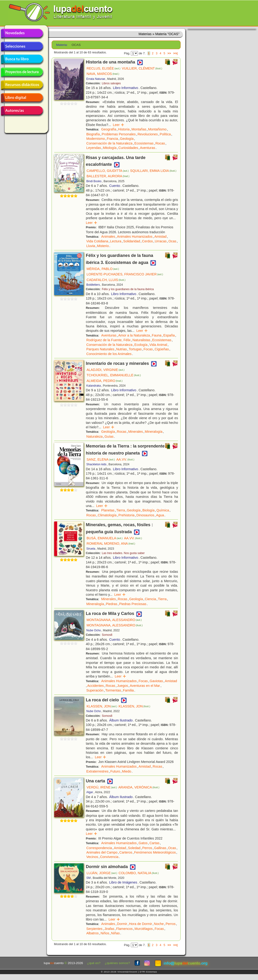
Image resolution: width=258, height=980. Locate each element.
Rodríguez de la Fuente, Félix (108, 340)
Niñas (116, 933)
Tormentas (113, 690)
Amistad (160, 237)
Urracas (161, 241)
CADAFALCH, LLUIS (106, 280)
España (169, 335)
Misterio (103, 246)
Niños (105, 933)
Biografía (93, 134)
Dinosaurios (145, 515)
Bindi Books (94, 181)
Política (165, 134)
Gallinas (160, 848)
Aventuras (148, 148)
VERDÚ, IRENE (102, 787)
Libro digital (22, 98)
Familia (128, 690)
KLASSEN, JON (102, 706)
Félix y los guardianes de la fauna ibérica (128, 289)
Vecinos (92, 857)
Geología (127, 139)
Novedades (22, 33)
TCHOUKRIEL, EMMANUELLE (114, 375)
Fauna (157, 335)
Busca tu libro (22, 59)
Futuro (115, 771)
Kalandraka (94, 386)
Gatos (143, 843)
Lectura (116, 241)
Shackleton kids (96, 464)
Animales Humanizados (135, 237)
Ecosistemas (144, 143)
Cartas (154, 843)
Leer (119, 125)
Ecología (141, 345)
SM (88, 878)
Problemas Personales (119, 134)
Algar (90, 792)
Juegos (122, 686)
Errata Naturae (96, 79)
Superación (95, 690)
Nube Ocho (94, 630)
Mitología (110, 148)
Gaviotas (156, 681)
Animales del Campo (102, 852)
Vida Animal (158, 345)
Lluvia (91, 246)
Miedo (127, 771)
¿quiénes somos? (117, 963)
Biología (148, 510)
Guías (109, 436)
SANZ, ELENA (101, 459)
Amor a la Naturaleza (134, 335)
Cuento (115, 186)
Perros (147, 848)
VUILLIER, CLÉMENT (142, 68)
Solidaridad (132, 241)
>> (169, 53)
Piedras (112, 604)
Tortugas (135, 349)
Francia (112, 139)
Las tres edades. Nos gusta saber (123, 553)
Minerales (136, 432)
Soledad (134, 848)
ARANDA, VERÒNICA (139, 787)
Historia (124, 129)
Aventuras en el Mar (145, 686)
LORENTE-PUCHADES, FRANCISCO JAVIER (125, 274)
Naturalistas (141, 340)
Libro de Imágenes (123, 882)
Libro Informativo (126, 88)
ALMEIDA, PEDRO (104, 381)
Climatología (107, 515)
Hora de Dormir (140, 924)
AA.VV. (125, 459)
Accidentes (95, 686)
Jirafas (109, 929)
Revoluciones (148, 134)
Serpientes (94, 929)
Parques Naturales (100, 349)
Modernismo (96, 139)
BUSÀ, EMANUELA (105, 538)
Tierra (121, 510)
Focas (148, 349)
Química (163, 510)
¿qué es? (94, 963)
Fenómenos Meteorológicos (155, 852)
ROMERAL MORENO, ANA (111, 544)
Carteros (126, 852)
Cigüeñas (162, 349)
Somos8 (107, 635)
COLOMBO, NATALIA (139, 873)
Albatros (93, 933)
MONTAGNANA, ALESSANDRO (114, 620)
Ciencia (150, 599)
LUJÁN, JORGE (102, 873)
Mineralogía (154, 432)
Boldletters (93, 285)
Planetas (108, 510)
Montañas (139, 129)
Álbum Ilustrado (121, 720)
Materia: (62, 45)
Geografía (109, 129)
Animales (108, 237)
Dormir (122, 924)
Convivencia (109, 857)
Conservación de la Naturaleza (109, 143)
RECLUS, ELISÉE (103, 68)
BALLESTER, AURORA (108, 176)
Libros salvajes (111, 83)
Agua (160, 515)
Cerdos (147, 241)
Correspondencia (99, 848)
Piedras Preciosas (133, 604)
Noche (159, 924)
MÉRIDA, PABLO (103, 269)
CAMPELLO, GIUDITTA (108, 171)
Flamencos (124, 929)
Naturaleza (95, 436)
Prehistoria (127, 515)
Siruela (91, 549)
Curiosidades (128, 148)
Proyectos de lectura (22, 72)
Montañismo (157, 129)
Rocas (160, 143)
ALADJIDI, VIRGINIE (106, 370)
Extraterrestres (97, 771)
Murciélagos (144, 929)
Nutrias (121, 349)
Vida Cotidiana (97, 241)
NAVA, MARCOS (103, 74)
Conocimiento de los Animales (109, 354)
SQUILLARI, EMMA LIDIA (153, 171)
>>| (175, 53)
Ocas (172, 241)
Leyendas (94, 148)
